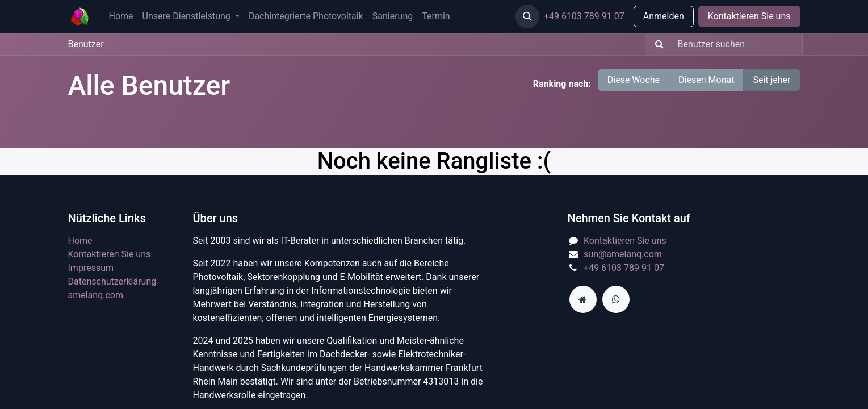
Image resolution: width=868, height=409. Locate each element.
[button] (527, 16)
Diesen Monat (706, 80)
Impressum (91, 268)
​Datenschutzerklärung (112, 281)
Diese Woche (634, 80)
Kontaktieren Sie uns (749, 16)
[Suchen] (656, 44)
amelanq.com (96, 295)
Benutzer (86, 44)
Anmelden (664, 16)
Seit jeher (771, 80)
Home (80, 241)
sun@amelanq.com (623, 254)
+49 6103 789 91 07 (584, 16)
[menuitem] (121, 16)
